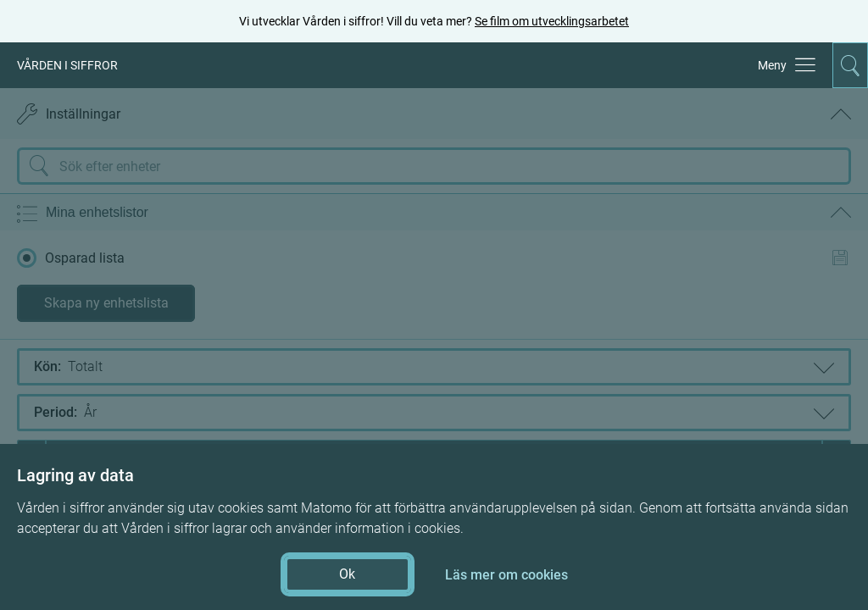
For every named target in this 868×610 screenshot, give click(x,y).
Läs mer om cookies (506, 575)
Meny (772, 65)
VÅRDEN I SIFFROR (67, 65)
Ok (347, 574)
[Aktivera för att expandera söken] (850, 65)
